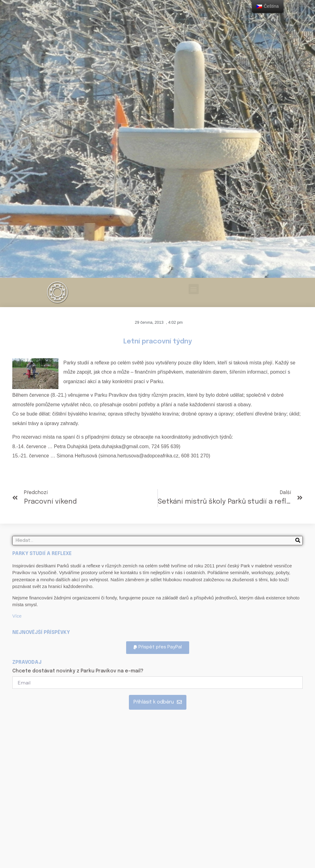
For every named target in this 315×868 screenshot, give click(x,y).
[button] (194, 289)
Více (17, 616)
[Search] (298, 541)
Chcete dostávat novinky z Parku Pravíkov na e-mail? (78, 671)
